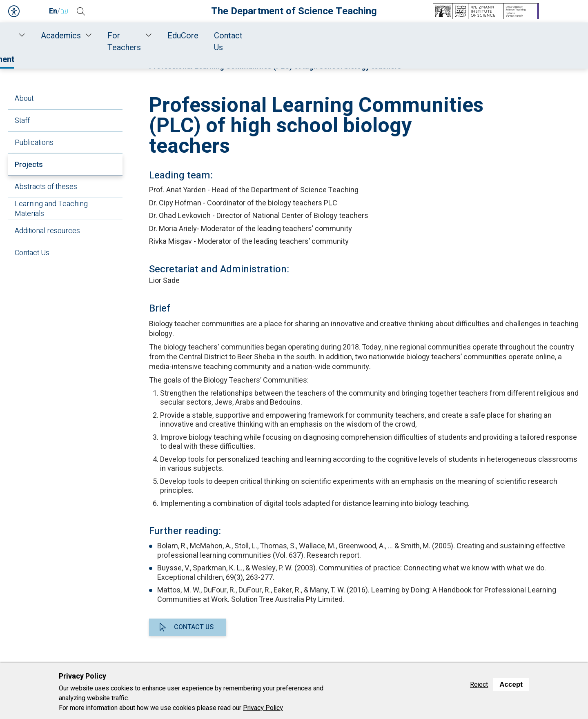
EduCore (463, 36)
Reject (479, 685)
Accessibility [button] (14, 11)
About (24, 99)
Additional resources (47, 231)
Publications (34, 143)
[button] (84, 11)
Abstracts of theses (46, 187)
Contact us (194, 627)
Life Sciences (305, 58)
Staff (140, 36)
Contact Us (513, 36)
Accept (511, 684)
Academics (325, 36)
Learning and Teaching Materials (51, 209)
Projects (29, 165)
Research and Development (227, 36)
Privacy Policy (263, 708)
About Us (99, 36)
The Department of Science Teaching (294, 11)
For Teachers (396, 36)
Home (61, 36)
